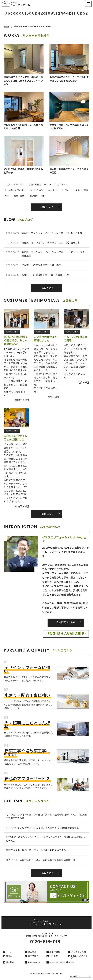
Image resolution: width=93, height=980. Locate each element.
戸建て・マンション (13, 185)
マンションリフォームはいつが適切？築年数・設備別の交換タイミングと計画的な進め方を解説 (46, 818)
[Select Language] (80, 976)
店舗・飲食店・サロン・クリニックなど (45, 185)
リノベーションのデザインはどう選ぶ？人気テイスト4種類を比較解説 (44, 830)
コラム (9, 959)
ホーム (9, 955)
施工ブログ (33, 959)
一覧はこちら (46, 207)
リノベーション (11, 190)
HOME (6, 27)
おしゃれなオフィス (76, 185)
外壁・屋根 (75, 190)
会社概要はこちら (66, 624)
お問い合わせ (34, 966)
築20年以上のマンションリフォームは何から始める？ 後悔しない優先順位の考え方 (46, 841)
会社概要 (54, 959)
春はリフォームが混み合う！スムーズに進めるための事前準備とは (42, 863)
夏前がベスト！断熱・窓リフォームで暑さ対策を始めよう (37, 853)
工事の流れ (55, 955)
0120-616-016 (45, 945)
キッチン (26, 190)
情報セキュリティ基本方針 (62, 966)
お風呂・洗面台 (51, 190)
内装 (64, 190)
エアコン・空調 (11, 195)
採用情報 (10, 966)
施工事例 (32, 955)
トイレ (37, 190)
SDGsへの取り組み (79, 960)
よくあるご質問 (78, 955)
